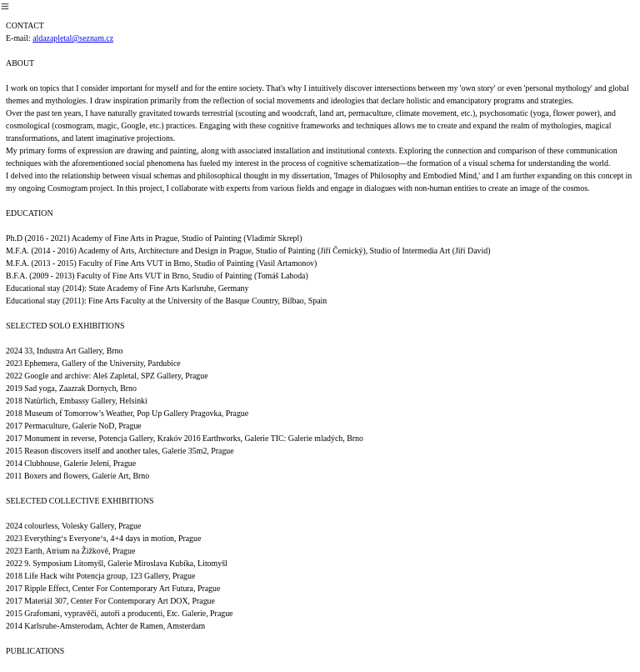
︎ (5, 7)
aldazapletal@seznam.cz (73, 38)
